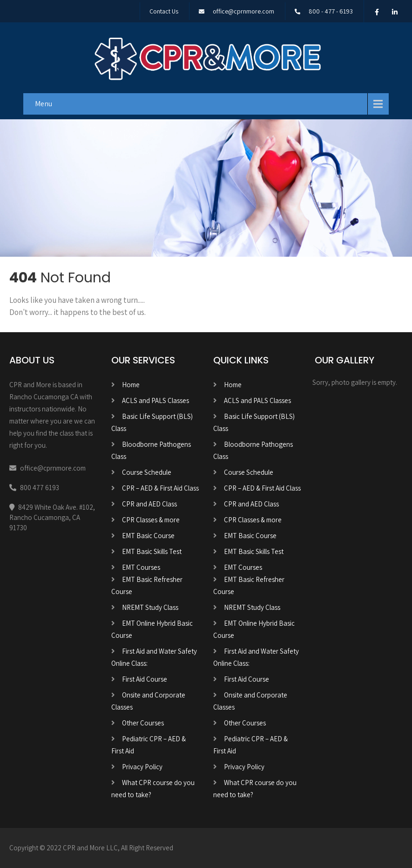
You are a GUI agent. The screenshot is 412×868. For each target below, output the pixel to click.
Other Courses (143, 723)
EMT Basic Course (148, 536)
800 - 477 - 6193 (331, 11)
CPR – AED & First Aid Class (160, 488)
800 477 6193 (40, 488)
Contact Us (164, 11)
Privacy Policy (142, 767)
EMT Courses (141, 567)
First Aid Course (145, 679)
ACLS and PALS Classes (155, 400)
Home (131, 385)
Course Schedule (147, 472)
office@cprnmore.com (243, 11)
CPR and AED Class (149, 504)
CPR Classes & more (151, 520)
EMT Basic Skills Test (152, 551)
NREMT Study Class (150, 607)
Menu (44, 104)
